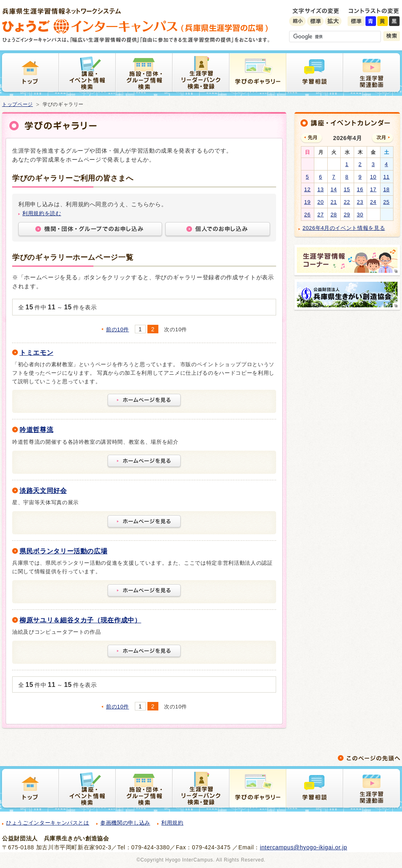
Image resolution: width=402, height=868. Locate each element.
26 (307, 215)
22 (347, 202)
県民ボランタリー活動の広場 (63, 551)
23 (360, 202)
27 (321, 215)
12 (307, 189)
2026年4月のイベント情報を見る (344, 228)
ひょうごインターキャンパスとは (48, 823)
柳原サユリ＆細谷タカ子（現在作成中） (80, 620)
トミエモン (36, 353)
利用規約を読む (42, 213)
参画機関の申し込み (125, 823)
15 (347, 189)
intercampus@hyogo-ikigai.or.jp (304, 847)
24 (373, 202)
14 (334, 189)
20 (321, 202)
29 (347, 215)
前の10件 (118, 329)
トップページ (17, 104)
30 (360, 215)
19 (307, 202)
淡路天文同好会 (43, 491)
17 (373, 189)
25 (387, 202)
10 (373, 177)
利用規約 (172, 823)
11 (387, 177)
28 (334, 215)
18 (387, 189)
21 (334, 202)
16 (360, 189)
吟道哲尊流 (36, 430)
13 (321, 189)
